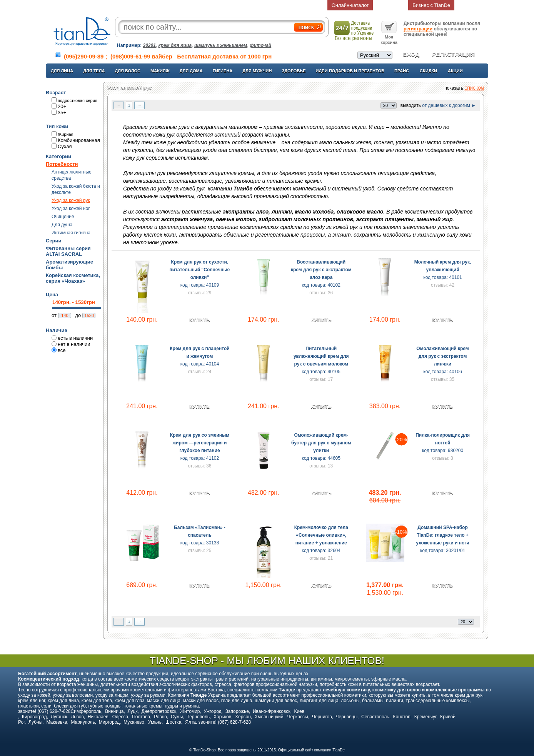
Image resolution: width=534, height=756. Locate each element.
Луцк (132, 711)
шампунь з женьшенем (221, 45)
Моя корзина (389, 37)
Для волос (128, 71)
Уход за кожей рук (71, 200)
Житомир (190, 711)
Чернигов (322, 717)
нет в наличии (74, 344)
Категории (58, 156)
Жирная (66, 134)
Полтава (141, 717)
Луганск (59, 717)
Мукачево (134, 722)
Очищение (63, 217)
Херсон (243, 717)
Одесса (120, 717)
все (62, 350)
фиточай (260, 45)
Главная (96, 5)
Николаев (98, 717)
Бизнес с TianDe (431, 5)
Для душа (62, 225)
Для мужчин (257, 71)
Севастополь (375, 717)
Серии (54, 241)
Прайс (402, 71)
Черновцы (347, 717)
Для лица (62, 71)
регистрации (418, 29)
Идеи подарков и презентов (350, 71)
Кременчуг (425, 717)
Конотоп (402, 717)
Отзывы (310, 5)
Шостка (173, 722)
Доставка (204, 5)
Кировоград (34, 717)
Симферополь (86, 711)
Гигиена (223, 71)
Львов (77, 717)
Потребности (62, 164)
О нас (132, 5)
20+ (62, 106)
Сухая (65, 146)
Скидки (428, 71)
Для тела (94, 71)
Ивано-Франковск (271, 711)
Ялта (190, 722)
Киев (299, 711)
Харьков (222, 717)
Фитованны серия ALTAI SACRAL (68, 251)
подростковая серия (78, 100)
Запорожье (237, 711)
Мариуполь (83, 722)
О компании (168, 5)
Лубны (35, 722)
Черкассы (298, 717)
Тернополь (198, 717)
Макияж (160, 71)
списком (474, 88)
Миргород (109, 722)
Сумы (177, 717)
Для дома (191, 71)
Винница (114, 711)
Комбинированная (79, 140)
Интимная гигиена (71, 233)
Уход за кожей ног (71, 209)
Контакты (274, 5)
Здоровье (294, 71)
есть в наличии (75, 338)
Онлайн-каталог (350, 5)
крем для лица (175, 45)
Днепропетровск (159, 711)
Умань (155, 722)
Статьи (239, 5)
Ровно (160, 717)
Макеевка (57, 722)
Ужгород (212, 711)
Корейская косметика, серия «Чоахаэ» (73, 278)
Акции (455, 71)
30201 (149, 45)
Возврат (391, 5)
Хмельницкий (269, 717)
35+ (62, 113)
